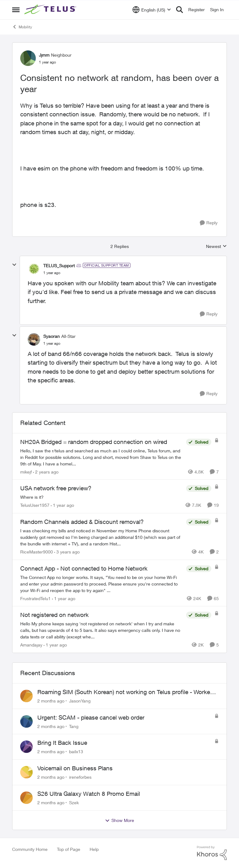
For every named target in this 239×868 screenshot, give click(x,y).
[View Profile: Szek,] (26, 798)
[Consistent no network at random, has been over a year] (52, 273)
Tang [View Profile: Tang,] (74, 726)
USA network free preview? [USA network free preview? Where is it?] (56, 488)
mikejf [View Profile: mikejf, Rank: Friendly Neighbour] (26, 471)
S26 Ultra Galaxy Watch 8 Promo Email (89, 794)
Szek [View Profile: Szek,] (74, 803)
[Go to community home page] (51, 10)
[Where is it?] (102, 497)
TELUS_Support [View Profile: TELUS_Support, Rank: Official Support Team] (59, 266)
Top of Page (69, 849)
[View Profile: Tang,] (26, 721)
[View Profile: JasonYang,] (26, 696)
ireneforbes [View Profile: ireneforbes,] (80, 777)
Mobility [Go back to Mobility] (22, 27)
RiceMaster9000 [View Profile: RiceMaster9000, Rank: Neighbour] (37, 552)
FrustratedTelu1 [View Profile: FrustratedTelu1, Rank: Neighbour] (35, 598)
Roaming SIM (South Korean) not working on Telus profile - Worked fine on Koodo (125, 692)
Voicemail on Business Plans (75, 768)
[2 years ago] (46, 471)
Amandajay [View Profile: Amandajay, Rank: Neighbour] (31, 645)
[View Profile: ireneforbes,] (26, 772)
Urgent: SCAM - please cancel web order (91, 717)
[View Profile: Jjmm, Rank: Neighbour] (28, 58)
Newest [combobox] (216, 247)
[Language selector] (152, 10)
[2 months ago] (51, 701)
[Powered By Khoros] (212, 853)
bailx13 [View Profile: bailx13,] (76, 751)
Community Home (30, 849)
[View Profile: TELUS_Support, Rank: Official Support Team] (34, 269)
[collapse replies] (14, 265)
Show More (119, 820)
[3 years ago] (67, 552)
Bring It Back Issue (62, 743)
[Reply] (209, 223)
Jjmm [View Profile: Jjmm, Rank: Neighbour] (44, 55)
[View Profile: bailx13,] (26, 747)
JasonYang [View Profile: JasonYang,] (80, 701)
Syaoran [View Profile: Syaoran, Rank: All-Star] (52, 336)
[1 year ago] (62, 505)
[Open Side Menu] (16, 10)
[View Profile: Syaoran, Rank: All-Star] (34, 339)
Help (94, 849)
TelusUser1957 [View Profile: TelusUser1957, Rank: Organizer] (35, 505)
